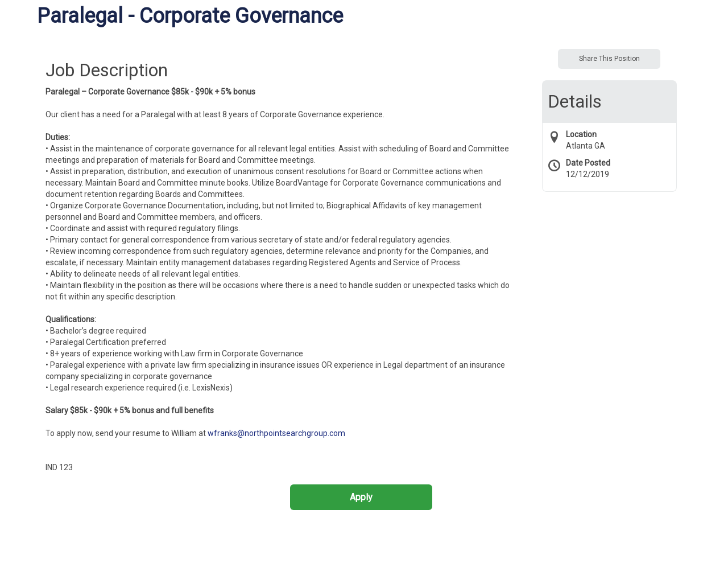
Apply (361, 497)
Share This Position (609, 59)
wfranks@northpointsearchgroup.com (276, 433)
